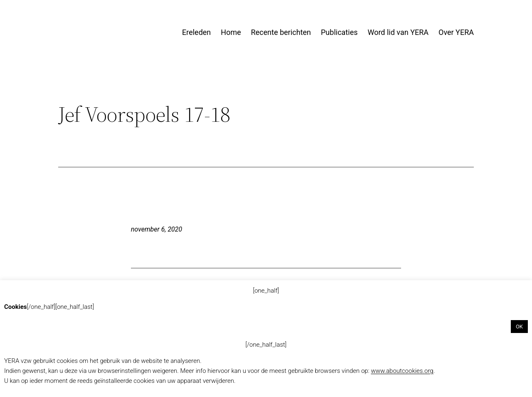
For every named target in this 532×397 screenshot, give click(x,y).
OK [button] (519, 327)
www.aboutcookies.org (402, 371)
